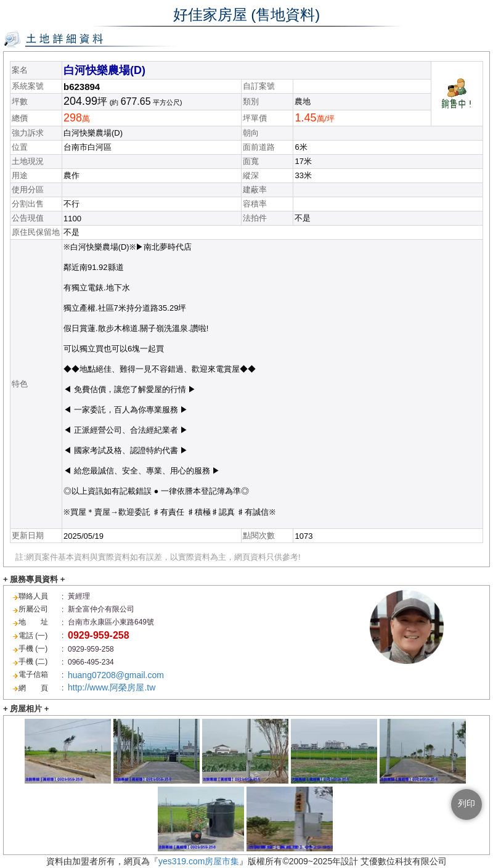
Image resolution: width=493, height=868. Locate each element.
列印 (467, 803)
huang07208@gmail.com (116, 675)
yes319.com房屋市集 (199, 861)
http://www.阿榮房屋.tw (112, 687)
